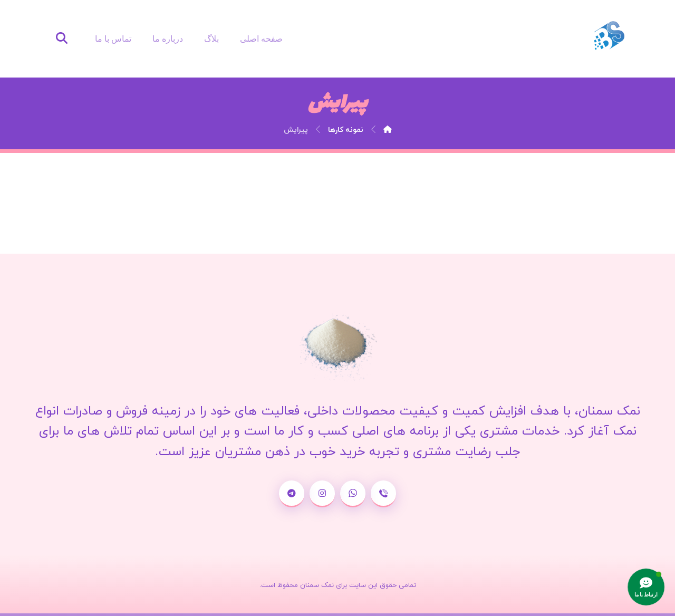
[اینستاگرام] (322, 494)
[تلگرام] (292, 494)
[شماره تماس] (383, 494)
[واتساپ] (353, 494)
